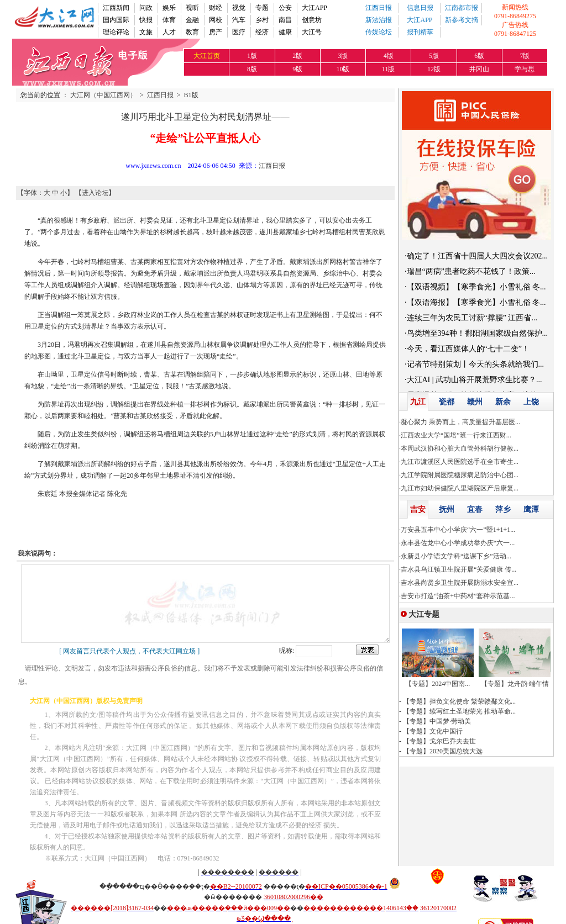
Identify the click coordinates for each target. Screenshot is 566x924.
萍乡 (503, 509)
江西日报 (379, 8)
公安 (285, 8)
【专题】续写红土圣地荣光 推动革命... (459, 711)
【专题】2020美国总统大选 (443, 751)
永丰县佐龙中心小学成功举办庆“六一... (458, 543)
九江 (418, 402)
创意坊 (312, 20)
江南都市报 (462, 8)
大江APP (315, 8)
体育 (169, 20)
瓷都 (447, 402)
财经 (216, 8)
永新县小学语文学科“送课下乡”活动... (456, 556)
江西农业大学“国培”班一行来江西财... (456, 435)
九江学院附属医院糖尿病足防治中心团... (460, 475)
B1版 (191, 95)
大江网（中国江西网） (103, 95)
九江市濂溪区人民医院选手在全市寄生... (460, 462)
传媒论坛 (379, 32)
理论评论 (116, 32)
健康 (285, 32)
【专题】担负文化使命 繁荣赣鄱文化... (459, 701)
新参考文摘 (462, 20)
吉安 (418, 509)
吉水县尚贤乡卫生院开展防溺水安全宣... (460, 583)
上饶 (531, 402)
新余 (503, 402)
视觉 (239, 8)
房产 (216, 32)
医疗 (239, 32)
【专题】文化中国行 (433, 731)
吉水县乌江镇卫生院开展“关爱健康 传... (458, 569)
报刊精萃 (420, 32)
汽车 (239, 20)
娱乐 (169, 8)
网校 (216, 20)
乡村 (262, 20)
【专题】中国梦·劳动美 (437, 721)
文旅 (146, 32)
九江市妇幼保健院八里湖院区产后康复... (460, 488)
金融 (192, 20)
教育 (192, 32)
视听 (192, 8)
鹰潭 (531, 509)
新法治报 (379, 20)
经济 (262, 32)
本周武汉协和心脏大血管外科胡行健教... (460, 448)
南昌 (285, 20)
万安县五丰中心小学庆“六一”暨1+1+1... (458, 530)
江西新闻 (116, 8)
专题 (262, 8)
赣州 (475, 402)
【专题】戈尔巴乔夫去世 (439, 741)
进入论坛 (95, 193)
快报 (146, 20)
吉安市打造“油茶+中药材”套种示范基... (458, 596)
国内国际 (116, 20)
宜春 (475, 509)
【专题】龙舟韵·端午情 (515, 684)
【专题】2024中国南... (437, 684)
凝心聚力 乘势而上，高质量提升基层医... (460, 422)
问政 (146, 8)
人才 (169, 32)
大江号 (312, 32)
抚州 (447, 509)
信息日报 (420, 8)
